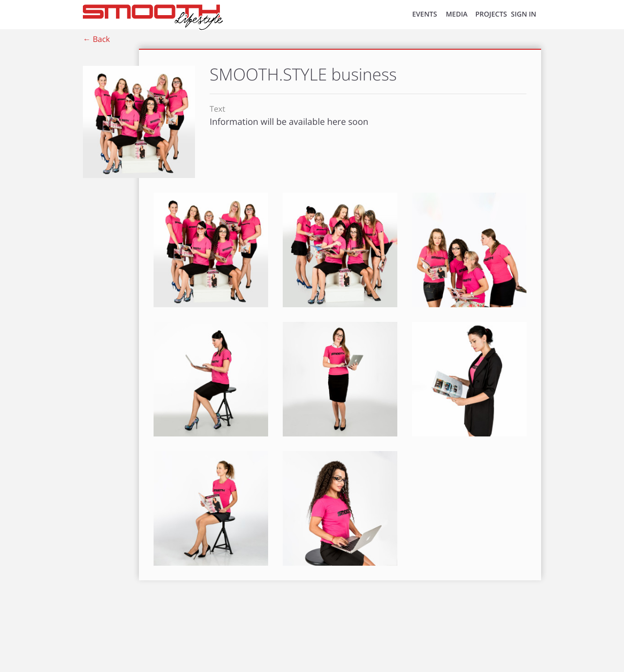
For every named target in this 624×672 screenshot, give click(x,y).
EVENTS (425, 14)
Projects (491, 14)
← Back (96, 39)
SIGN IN (524, 14)
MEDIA (457, 14)
